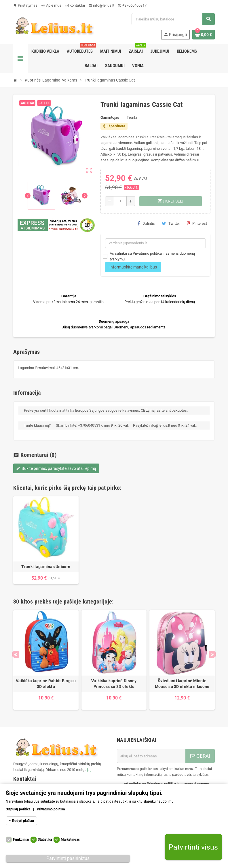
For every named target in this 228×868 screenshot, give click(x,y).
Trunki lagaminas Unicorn (46, 567)
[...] (89, 770)
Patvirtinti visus (193, 847)
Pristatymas (25, 5)
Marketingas (70, 839)
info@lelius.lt (101, 5)
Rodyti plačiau (23, 821)
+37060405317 (132, 5)
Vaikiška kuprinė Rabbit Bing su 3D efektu (46, 684)
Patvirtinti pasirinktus (68, 858)
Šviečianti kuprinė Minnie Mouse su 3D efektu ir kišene (182, 684)
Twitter (171, 223)
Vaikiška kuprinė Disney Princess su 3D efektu (114, 684)
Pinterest (197, 223)
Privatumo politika (51, 809)
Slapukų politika (18, 809)
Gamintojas (110, 117)
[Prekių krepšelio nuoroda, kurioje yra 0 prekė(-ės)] (204, 35)
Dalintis (146, 223)
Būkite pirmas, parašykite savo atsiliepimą (56, 468)
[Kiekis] (120, 201)
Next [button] (213, 654)
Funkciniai (21, 839)
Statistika (45, 839)
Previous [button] (15, 654)
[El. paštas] (151, 756)
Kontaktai (75, 5)
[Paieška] (173, 19)
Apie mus (51, 5)
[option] (46, 540)
